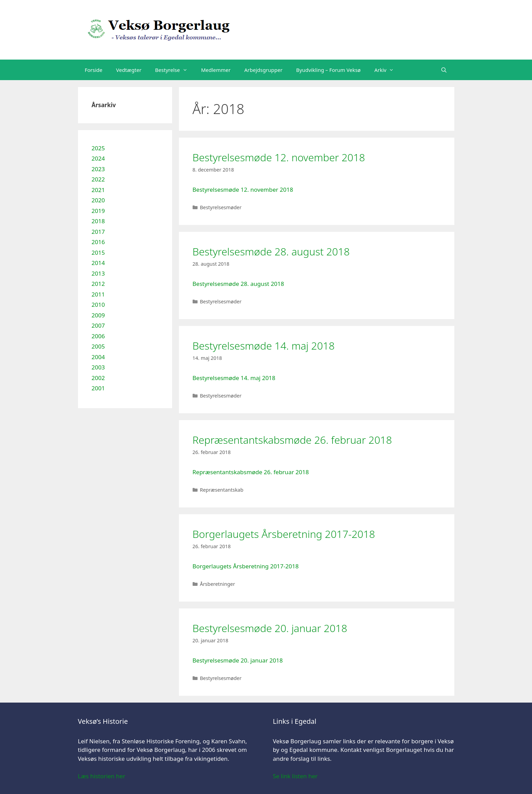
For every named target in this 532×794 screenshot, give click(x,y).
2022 (98, 179)
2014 (98, 263)
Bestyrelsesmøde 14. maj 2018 (264, 346)
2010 (98, 305)
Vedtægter (129, 70)
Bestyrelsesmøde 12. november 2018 (279, 157)
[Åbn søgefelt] (444, 70)
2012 (98, 284)
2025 (98, 148)
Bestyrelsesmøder (221, 207)
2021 (98, 190)
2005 (98, 346)
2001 (98, 388)
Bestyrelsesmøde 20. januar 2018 (270, 628)
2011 (98, 294)
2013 (98, 273)
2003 (98, 367)
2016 (98, 242)
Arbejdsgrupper (263, 70)
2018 (98, 221)
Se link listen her (295, 776)
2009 (98, 315)
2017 (98, 232)
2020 (98, 200)
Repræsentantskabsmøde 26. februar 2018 (292, 440)
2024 (98, 158)
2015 (98, 253)
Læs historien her (102, 776)
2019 (98, 211)
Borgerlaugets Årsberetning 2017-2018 (284, 534)
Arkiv (387, 70)
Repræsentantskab (222, 490)
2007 (98, 325)
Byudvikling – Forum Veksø (329, 70)
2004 (98, 357)
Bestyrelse (174, 70)
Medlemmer (216, 70)
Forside (94, 70)
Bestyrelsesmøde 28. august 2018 (271, 251)
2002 (98, 378)
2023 (98, 169)
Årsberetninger (217, 584)
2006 (98, 336)
